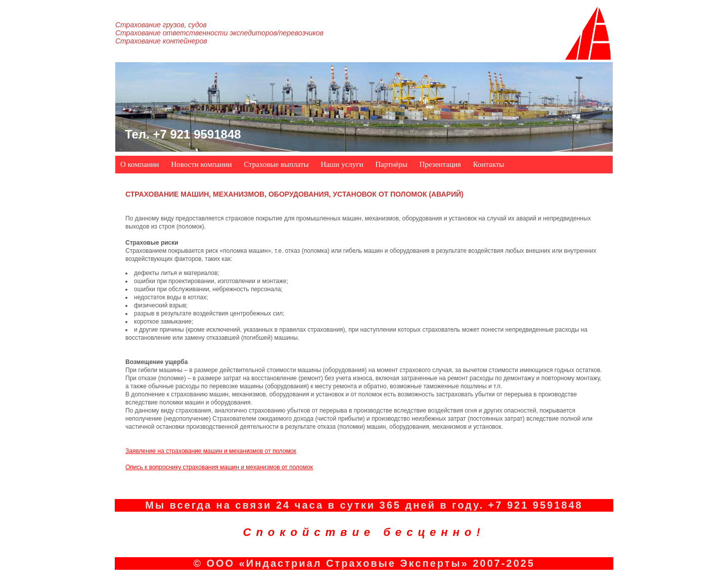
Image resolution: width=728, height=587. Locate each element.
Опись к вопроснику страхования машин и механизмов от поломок (219, 467)
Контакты (488, 164)
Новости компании (201, 164)
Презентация (440, 164)
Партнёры (391, 164)
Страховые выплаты (276, 164)
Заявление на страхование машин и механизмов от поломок (211, 451)
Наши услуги (342, 164)
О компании (140, 164)
